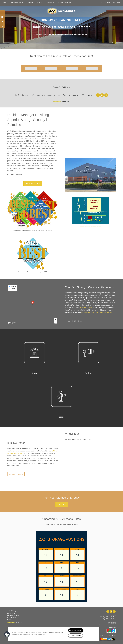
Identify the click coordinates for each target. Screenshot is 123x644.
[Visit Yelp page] (102, 95)
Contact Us (50, 3)
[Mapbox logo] (12, 323)
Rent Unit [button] (62, 504)
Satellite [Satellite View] (13, 289)
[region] (53, 634)
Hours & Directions (64, 3)
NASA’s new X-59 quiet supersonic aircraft (97, 312)
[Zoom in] (56, 320)
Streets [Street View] (12, 287)
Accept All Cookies (76, 630)
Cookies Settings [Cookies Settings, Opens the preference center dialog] (76, 635)
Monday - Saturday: (100, 617)
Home (4, 3)
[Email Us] (2, 17)
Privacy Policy (112, 627)
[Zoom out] (56, 322)
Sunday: (103, 619)
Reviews (40, 3)
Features (30, 3)
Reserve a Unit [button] (33, 183)
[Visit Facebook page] (98, 95)
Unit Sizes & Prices (16, 3)
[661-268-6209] (2, 12)
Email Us (89, 95)
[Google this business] (106, 95)
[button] (116, 3)
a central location (86, 308)
